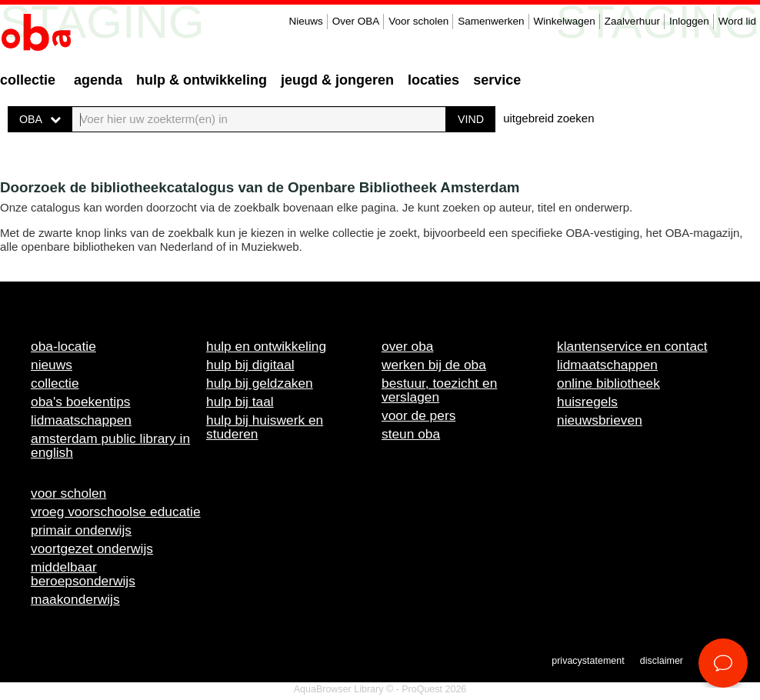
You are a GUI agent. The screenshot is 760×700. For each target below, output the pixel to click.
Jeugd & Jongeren (337, 80)
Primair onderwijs (81, 530)
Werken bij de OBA (434, 365)
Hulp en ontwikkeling (266, 346)
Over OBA (356, 21)
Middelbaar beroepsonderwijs (83, 574)
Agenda (98, 80)
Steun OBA (411, 434)
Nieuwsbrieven (600, 420)
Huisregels (587, 402)
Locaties (433, 80)
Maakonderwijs (75, 599)
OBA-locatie (63, 346)
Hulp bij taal (240, 402)
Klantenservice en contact (632, 346)
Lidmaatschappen (81, 420)
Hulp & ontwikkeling (202, 80)
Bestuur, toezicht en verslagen (439, 390)
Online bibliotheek (608, 383)
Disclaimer (662, 661)
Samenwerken (491, 21)
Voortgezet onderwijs (92, 548)
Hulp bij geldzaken (260, 383)
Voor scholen (418, 21)
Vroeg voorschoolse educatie (116, 512)
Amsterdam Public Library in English (110, 445)
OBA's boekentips (81, 402)
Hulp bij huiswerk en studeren (265, 427)
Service (497, 80)
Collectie (28, 80)
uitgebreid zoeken (548, 118)
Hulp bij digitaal (250, 365)
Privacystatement (588, 661)
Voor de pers (418, 415)
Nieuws (305, 21)
